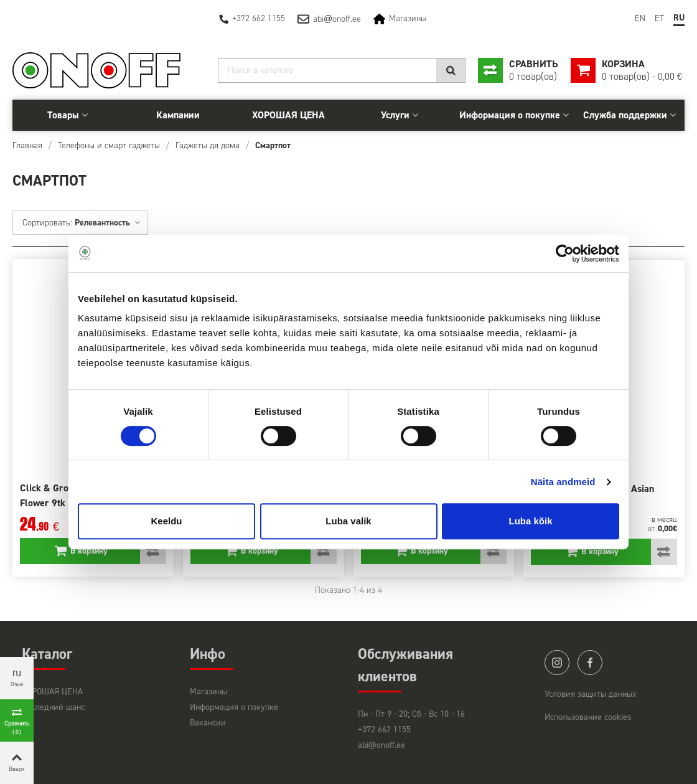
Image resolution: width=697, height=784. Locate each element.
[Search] (342, 70)
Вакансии (208, 723)
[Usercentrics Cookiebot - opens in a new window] (565, 253)
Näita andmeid (563, 482)
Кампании (178, 115)
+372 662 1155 (259, 18)
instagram (557, 663)
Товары (63, 115)
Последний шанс (53, 707)
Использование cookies (588, 717)
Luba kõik (530, 521)
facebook (590, 663)
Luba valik (348, 521)
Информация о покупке (510, 115)
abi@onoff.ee (381, 745)
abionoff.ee (337, 19)
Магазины (408, 18)
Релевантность (108, 223)
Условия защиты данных (591, 694)
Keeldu (166, 521)
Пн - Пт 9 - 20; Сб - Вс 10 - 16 (411, 714)
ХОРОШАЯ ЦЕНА (288, 115)
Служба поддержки (625, 115)
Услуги (395, 115)
